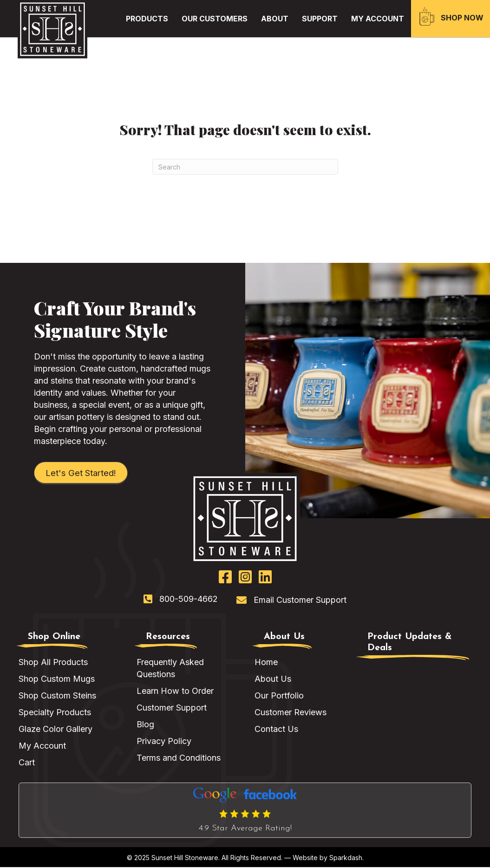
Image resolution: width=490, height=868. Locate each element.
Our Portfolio (279, 696)
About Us (273, 680)
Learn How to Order (175, 692)
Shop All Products (53, 663)
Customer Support (172, 708)
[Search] (245, 167)
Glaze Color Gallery (56, 730)
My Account (42, 747)
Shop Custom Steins (57, 696)
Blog (145, 725)
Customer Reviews (291, 713)
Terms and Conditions (179, 759)
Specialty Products (55, 713)
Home (266, 663)
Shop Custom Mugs (57, 680)
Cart (27, 763)
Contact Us (276, 730)
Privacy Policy (164, 742)
